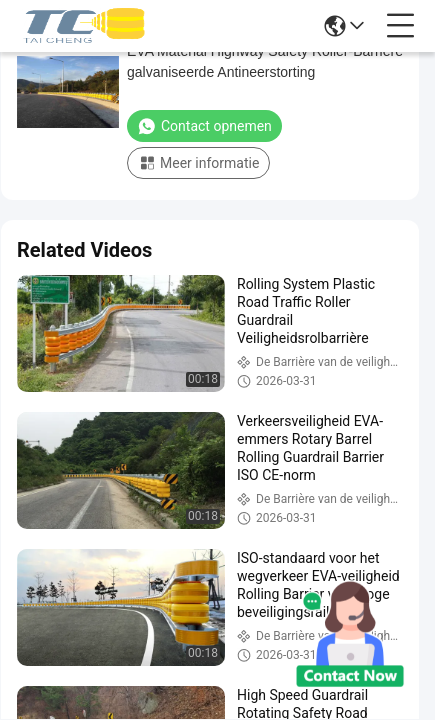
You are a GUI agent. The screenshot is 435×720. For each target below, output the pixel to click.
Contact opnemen (204, 126)
